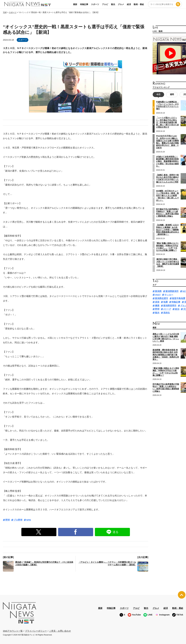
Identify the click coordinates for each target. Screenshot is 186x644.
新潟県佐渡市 (162, 298)
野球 (8, 520)
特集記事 (84, 4)
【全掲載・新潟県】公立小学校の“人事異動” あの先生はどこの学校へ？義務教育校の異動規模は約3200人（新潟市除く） (168, 230)
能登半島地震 (179, 298)
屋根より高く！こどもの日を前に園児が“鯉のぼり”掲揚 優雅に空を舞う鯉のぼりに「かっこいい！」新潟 (166, 338)
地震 (166, 302)
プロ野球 (18, 520)
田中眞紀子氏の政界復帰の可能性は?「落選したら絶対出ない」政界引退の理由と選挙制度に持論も (167, 213)
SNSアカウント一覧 (13, 631)
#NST (158, 295)
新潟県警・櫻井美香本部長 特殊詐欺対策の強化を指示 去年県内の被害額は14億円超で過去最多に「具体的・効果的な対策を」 (166, 355)
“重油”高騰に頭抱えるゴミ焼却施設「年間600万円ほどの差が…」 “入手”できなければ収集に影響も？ (167, 247)
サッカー (169, 295)
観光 (113, 4)
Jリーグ (167, 309)
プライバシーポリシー (36, 631)
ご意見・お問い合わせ (60, 631)
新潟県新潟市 (172, 291)
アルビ (105, 4)
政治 (177, 309)
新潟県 (158, 291)
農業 (157, 306)
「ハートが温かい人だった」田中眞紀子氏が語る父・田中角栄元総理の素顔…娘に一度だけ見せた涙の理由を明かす (167, 122)
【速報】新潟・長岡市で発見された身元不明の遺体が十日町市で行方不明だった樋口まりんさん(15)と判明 (167, 178)
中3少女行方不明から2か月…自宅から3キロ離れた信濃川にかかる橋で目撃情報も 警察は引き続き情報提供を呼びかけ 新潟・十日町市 (167, 142)
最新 (75, 4)
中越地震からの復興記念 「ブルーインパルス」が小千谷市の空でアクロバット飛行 (167, 105)
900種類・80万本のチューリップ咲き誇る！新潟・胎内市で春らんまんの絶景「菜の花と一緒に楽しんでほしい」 (167, 196)
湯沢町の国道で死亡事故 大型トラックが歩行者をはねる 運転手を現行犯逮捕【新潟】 (168, 263)
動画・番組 (139, 4)
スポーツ (95, 4)
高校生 (167, 313)
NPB (29, 520)
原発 (157, 302)
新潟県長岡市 (170, 306)
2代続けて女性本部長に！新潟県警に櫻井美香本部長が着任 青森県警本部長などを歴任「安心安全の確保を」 (167, 161)
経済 (129, 4)
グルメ (121, 4)
